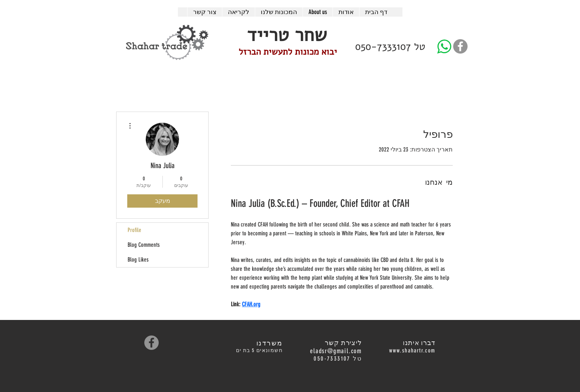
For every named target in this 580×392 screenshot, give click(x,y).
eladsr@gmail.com (336, 351)
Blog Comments (144, 245)
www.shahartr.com (412, 350)
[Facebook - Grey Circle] (460, 46)
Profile (134, 230)
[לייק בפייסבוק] (179, 342)
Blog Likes (138, 260)
